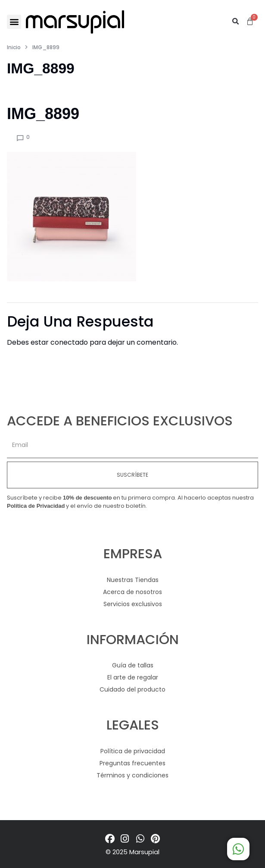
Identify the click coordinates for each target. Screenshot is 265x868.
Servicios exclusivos (133, 604)
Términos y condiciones (132, 775)
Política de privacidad (133, 751)
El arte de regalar (133, 677)
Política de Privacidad (36, 506)
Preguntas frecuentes (132, 763)
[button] (14, 22)
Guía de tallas (133, 665)
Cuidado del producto (132, 689)
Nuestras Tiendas (133, 580)
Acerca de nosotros (132, 592)
